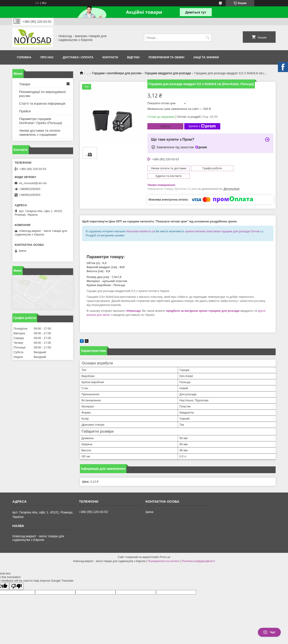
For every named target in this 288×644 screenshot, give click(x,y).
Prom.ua (165, 549)
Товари (25, 84)
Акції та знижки (206, 57)
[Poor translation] (16, 579)
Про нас (47, 57)
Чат (269, 632)
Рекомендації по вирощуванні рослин (42, 94)
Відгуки (133, 57)
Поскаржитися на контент (163, 554)
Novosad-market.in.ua (141, 224)
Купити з (202, 126)
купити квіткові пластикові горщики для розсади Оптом (222, 224)
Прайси (25, 111)
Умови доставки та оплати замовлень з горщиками (40, 132)
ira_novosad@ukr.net (33, 183)
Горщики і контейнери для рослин (117, 73)
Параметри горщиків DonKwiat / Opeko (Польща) (41, 121)
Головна (24, 57)
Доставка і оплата (78, 57)
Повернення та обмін (166, 57)
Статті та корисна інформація (42, 103)
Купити (165, 126)
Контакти (110, 57)
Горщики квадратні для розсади (168, 73)
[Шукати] (208, 38)
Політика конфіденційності (198, 554)
